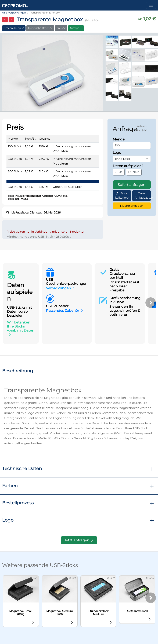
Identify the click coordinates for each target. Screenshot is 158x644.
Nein (134, 172)
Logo (8, 520)
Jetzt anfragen (79, 540)
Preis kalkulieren (123, 196)
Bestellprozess (18, 503)
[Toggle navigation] (151, 5)
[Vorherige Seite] (5, 20)
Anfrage (76, 28)
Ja (119, 172)
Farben (10, 486)
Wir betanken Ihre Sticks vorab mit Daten (21, 326)
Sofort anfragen (132, 185)
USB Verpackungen (14, 13)
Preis (61, 28)
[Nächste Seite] (11, 20)
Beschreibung (14, 28)
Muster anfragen (132, 206)
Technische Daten (40, 28)
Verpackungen (58, 288)
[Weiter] (151, 303)
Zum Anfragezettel (143, 196)
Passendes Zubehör (63, 311)
